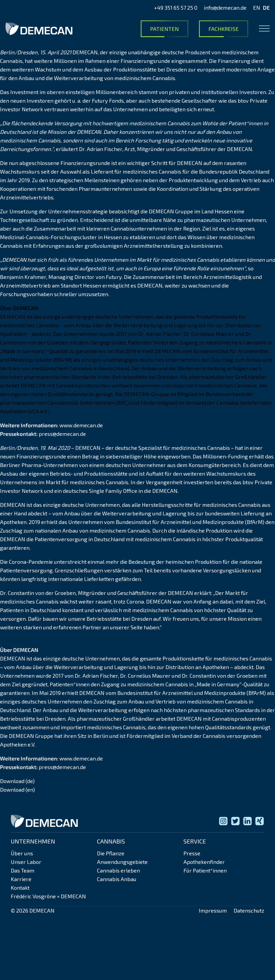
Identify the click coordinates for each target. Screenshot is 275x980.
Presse (192, 853)
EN (257, 8)
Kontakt (20, 888)
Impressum (213, 910)
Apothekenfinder (204, 862)
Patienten (164, 29)
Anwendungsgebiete (122, 862)
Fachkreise (224, 29)
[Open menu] (264, 29)
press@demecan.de (62, 434)
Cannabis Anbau (117, 879)
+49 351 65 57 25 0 (176, 8)
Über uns (22, 853)
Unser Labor (26, 862)
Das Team (23, 870)
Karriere (21, 879)
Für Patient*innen (205, 870)
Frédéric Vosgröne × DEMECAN (48, 896)
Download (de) (17, 781)
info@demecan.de (225, 8)
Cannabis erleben (118, 870)
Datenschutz (249, 910)
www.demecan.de (81, 425)
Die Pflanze (111, 853)
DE (266, 8)
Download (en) (17, 789)
